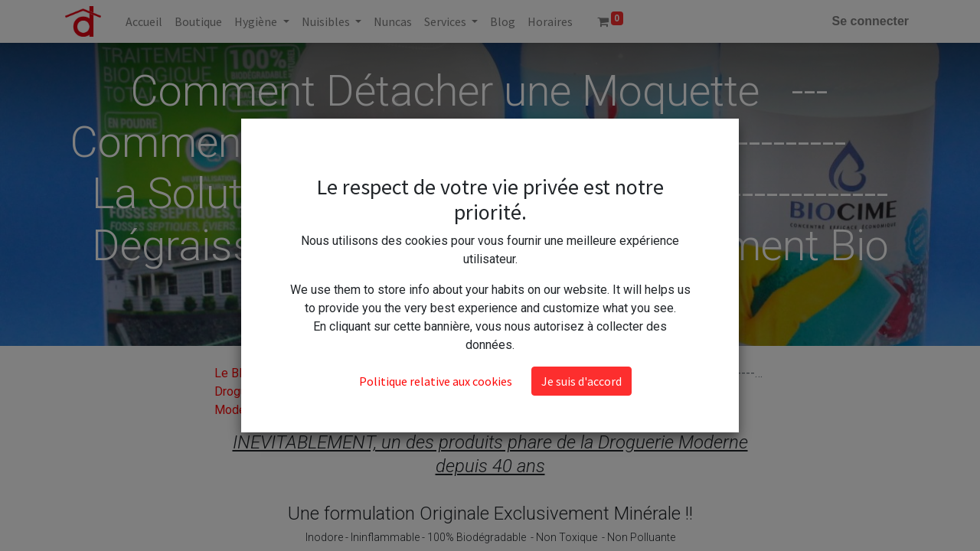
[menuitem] (144, 21)
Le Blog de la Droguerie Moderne (250, 391)
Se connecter (871, 21)
